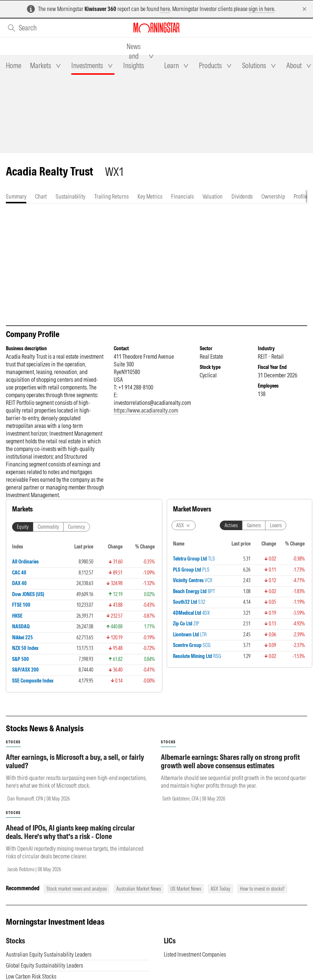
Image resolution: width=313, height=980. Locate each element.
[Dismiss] (304, 9)
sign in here (261, 9)
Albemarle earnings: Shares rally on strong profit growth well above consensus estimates (230, 769)
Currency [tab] (77, 534)
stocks (13, 749)
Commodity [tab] (48, 534)
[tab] (14, 66)
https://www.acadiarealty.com (146, 418)
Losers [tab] (227, 548)
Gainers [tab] (205, 548)
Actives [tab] (183, 548)
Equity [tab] (23, 534)
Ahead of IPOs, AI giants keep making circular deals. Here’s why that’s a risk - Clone (70, 839)
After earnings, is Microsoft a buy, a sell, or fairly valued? (75, 769)
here (165, 9)
